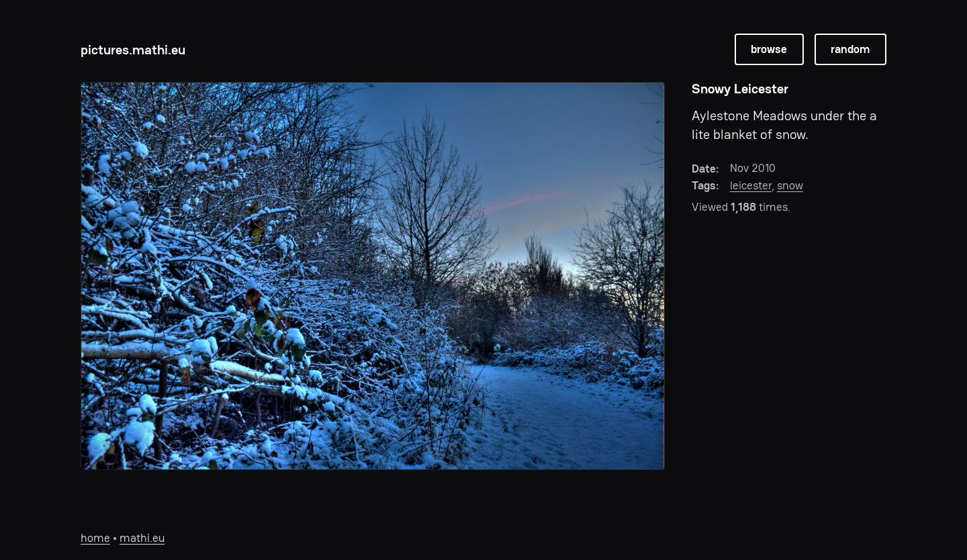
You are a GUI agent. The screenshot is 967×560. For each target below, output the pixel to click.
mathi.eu (142, 538)
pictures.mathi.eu (133, 50)
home (95, 538)
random (850, 49)
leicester (751, 185)
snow (790, 185)
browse (769, 49)
